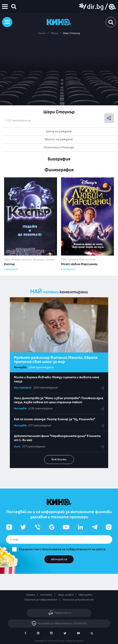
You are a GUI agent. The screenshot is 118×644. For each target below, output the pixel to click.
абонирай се (59, 559)
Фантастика (87, 260)
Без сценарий (23, 388)
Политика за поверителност (41, 600)
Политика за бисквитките (78, 600)
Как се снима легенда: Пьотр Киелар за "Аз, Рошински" (55, 419)
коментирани (74, 292)
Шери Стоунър (71, 33)
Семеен (50, 260)
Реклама (31, 595)
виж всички (59, 459)
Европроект (86, 595)
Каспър (10, 264)
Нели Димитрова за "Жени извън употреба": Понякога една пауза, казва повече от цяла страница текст (59, 400)
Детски (27, 260)
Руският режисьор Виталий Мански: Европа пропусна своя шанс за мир (56, 360)
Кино (17, 446)
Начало (42, 33)
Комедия (16, 260)
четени (51, 292)
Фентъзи (39, 260)
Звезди (54, 33)
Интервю (20, 367)
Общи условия (66, 595)
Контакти (46, 595)
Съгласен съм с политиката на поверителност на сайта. (63, 549)
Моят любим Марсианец (79, 264)
